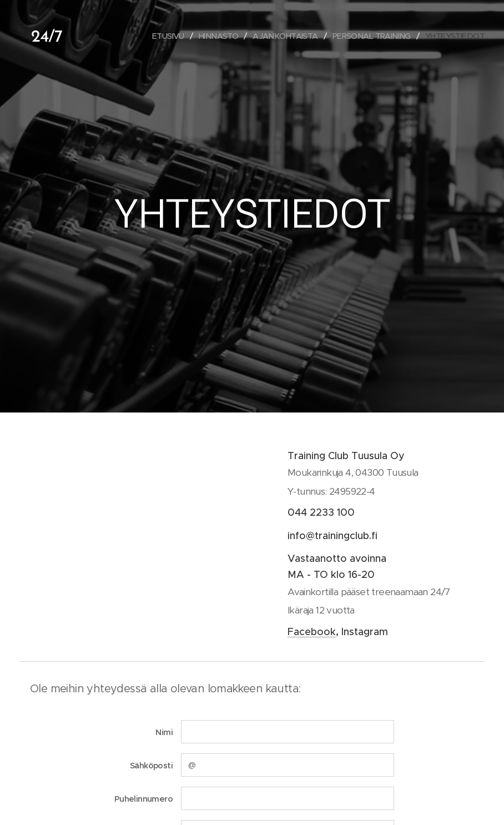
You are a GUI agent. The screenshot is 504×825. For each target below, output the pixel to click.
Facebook (312, 632)
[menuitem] (154, 36)
